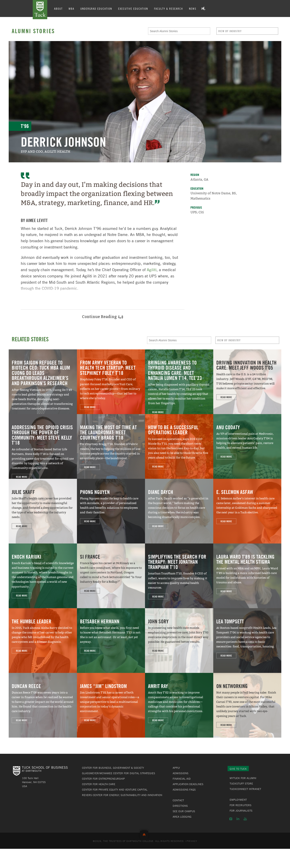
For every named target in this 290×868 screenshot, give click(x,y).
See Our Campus (184, 811)
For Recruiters (241, 805)
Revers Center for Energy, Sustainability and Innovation (122, 795)
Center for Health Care (99, 784)
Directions (180, 806)
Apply (176, 768)
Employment (238, 800)
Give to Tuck (238, 769)
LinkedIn (238, 819)
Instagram (231, 819)
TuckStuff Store (241, 783)
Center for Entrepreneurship (103, 779)
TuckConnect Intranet (245, 789)
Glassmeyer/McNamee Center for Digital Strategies (119, 773)
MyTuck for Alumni (243, 778)
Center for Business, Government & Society (113, 768)
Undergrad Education (97, 8)
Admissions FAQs (184, 790)
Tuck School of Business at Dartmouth (40, 10)
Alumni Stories (33, 31)
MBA (72, 8)
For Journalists (241, 811)
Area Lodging (182, 817)
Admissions (181, 773)
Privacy (192, 841)
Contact (178, 800)
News (193, 8)
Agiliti (152, 270)
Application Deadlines (188, 784)
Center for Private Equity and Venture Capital (115, 790)
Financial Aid (182, 779)
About (59, 8)
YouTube (245, 819)
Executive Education (133, 8)
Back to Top (145, 834)
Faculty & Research (169, 8)
